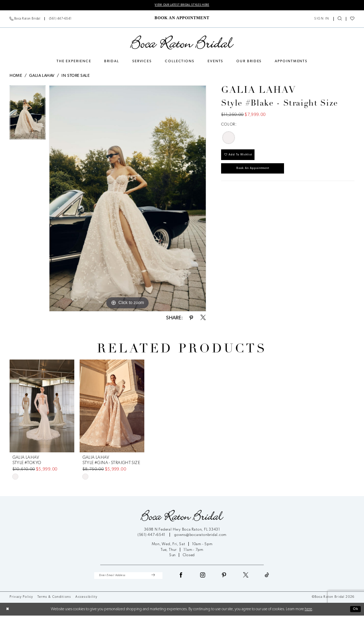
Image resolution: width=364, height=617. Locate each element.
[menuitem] (41, 19)
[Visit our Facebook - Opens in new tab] (181, 576)
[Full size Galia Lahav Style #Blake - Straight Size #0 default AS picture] (128, 199)
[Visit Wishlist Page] (352, 20)
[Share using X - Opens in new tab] (203, 319)
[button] (322, 19)
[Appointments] (182, 18)
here (308, 611)
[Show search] (340, 20)
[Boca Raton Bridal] (182, 43)
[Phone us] (41, 19)
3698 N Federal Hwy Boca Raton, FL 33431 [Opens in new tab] (182, 530)
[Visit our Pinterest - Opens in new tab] (224, 576)
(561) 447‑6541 (152, 536)
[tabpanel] (28, 115)
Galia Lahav (42, 76)
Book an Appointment (258, 172)
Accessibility (86, 598)
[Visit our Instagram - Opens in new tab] (203, 576)
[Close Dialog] (8, 611)
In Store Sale (76, 76)
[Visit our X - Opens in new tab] (246, 576)
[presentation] (42, 406)
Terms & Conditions (54, 598)
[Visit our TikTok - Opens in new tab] (267, 576)
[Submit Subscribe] (153, 576)
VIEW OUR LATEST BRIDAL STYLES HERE (182, 5)
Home (16, 76)
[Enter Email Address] (128, 576)
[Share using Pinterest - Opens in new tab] (191, 319)
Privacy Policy (21, 598)
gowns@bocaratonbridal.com (200, 536)
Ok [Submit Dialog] (355, 610)
